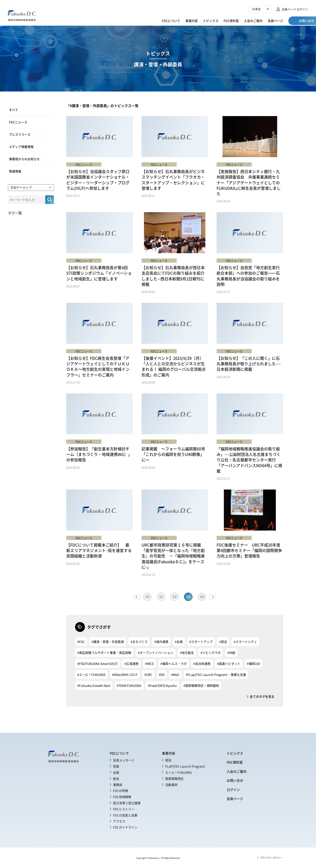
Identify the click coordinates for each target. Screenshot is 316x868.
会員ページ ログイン (295, 9)
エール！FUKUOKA (179, 772)
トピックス (193, 20)
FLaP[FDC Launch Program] (185, 766)
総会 (116, 778)
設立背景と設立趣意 (127, 803)
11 (161, 597)
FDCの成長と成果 (125, 815)
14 (202, 597)
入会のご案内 (236, 20)
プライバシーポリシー (271, 858)
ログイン (233, 790)
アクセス (119, 821)
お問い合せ (235, 780)
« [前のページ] (137, 597)
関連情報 (15, 170)
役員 (116, 766)
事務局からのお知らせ (24, 158)
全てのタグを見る (262, 696)
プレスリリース (20, 134)
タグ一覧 (15, 212)
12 (175, 597)
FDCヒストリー (124, 809)
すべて (14, 110)
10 (147, 597)
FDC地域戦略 (122, 797)
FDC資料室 (214, 20)
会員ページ (258, 20)
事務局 (118, 785)
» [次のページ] (212, 597)
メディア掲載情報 (21, 146)
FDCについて (154, 20)
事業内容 (174, 20)
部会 (168, 760)
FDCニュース (18, 122)
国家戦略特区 (174, 778)
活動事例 (171, 785)
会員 (116, 772)
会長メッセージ (124, 760)
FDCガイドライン (125, 827)
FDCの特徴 (121, 791)
